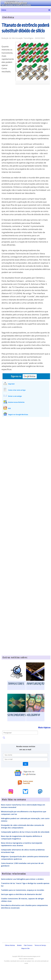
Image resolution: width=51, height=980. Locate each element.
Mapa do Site (25, 948)
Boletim (19, 945)
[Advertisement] (33, 103)
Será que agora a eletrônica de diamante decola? (21, 894)
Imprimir (11, 384)
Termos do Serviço (40, 945)
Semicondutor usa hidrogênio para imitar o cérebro (22, 879)
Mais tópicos (44, 727)
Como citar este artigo (17, 390)
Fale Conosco (28, 945)
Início (4, 10)
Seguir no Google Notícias (18, 414)
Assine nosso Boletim (16, 402)
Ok (25, 764)
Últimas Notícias (10, 945)
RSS (9, 408)
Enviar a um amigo (15, 396)
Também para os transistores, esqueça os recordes (23, 890)
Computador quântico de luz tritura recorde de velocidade (25, 832)
